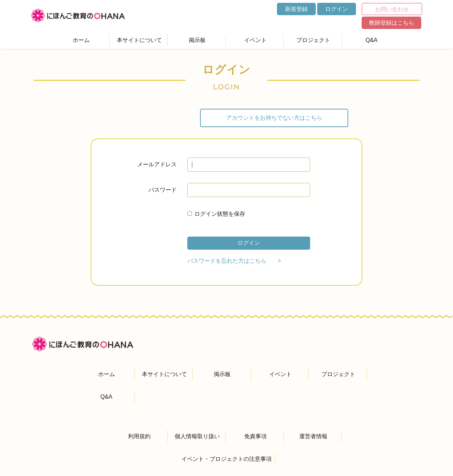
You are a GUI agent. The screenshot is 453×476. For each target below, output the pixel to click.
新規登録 (296, 9)
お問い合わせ (392, 9)
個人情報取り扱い (197, 436)
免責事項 (255, 436)
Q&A (372, 40)
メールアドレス (157, 164)
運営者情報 (313, 436)
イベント (255, 40)
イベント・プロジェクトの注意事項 (226, 459)
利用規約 (139, 436)
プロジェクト (313, 40)
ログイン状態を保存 (220, 214)
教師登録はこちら (392, 23)
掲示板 (197, 40)
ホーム (81, 40)
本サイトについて (139, 40)
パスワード (163, 190)
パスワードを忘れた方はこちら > (234, 261)
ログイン (337, 9)
